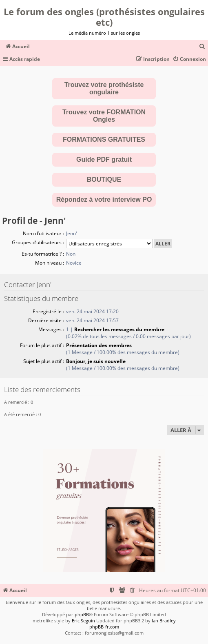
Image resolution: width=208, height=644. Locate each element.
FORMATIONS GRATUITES (104, 139)
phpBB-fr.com (104, 627)
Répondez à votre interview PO (104, 199)
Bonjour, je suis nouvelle (96, 361)
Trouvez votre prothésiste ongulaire (104, 88)
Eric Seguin (83, 621)
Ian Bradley (164, 621)
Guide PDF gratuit (104, 159)
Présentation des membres (99, 345)
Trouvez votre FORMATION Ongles (104, 116)
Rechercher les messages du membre (119, 329)
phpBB (82, 614)
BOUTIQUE (104, 179)
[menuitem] (202, 47)
